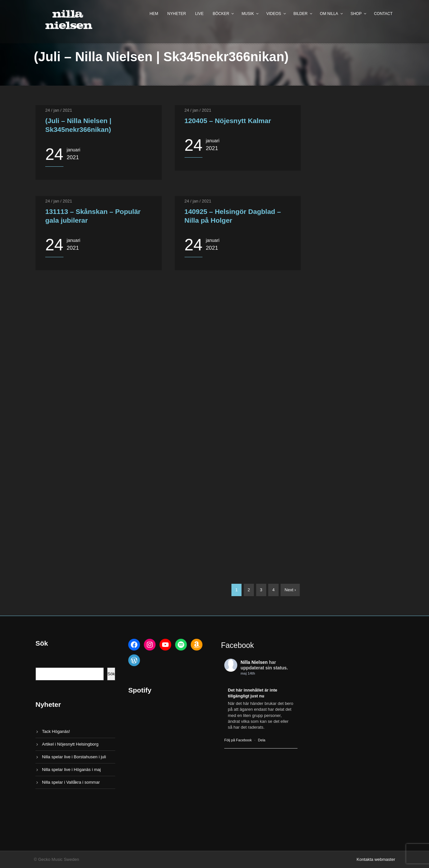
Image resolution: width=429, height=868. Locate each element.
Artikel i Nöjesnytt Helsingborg (70, 744)
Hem (154, 14)
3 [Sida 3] (261, 590)
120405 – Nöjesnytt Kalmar (228, 121)
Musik (248, 14)
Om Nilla (329, 14)
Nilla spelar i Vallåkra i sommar (71, 782)
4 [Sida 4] (273, 590)
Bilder (301, 14)
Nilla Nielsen (254, 662)
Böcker (221, 14)
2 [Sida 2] (249, 590)
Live (199, 14)
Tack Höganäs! (56, 731)
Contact (383, 14)
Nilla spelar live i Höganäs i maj (71, 770)
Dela (262, 740)
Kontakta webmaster (376, 859)
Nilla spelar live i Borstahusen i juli (74, 757)
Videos (274, 14)
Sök (111, 674)
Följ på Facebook (238, 740)
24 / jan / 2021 (59, 110)
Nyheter (177, 14)
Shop (356, 14)
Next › (290, 590)
